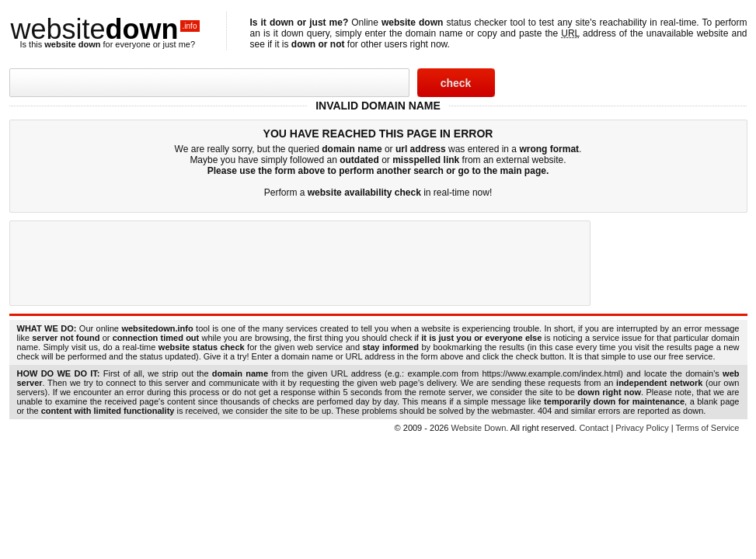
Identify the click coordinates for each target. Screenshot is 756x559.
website (106, 29)
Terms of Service (708, 428)
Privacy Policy (642, 428)
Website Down (479, 428)
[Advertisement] (300, 263)
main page (523, 171)
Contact (594, 428)
